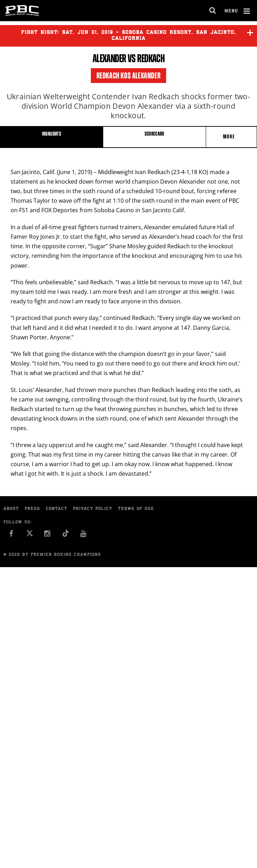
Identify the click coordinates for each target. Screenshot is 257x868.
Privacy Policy (93, 509)
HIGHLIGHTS (52, 134)
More (230, 136)
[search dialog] (213, 11)
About (11, 509)
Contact (57, 509)
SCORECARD (154, 134)
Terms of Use (136, 509)
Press (33, 509)
